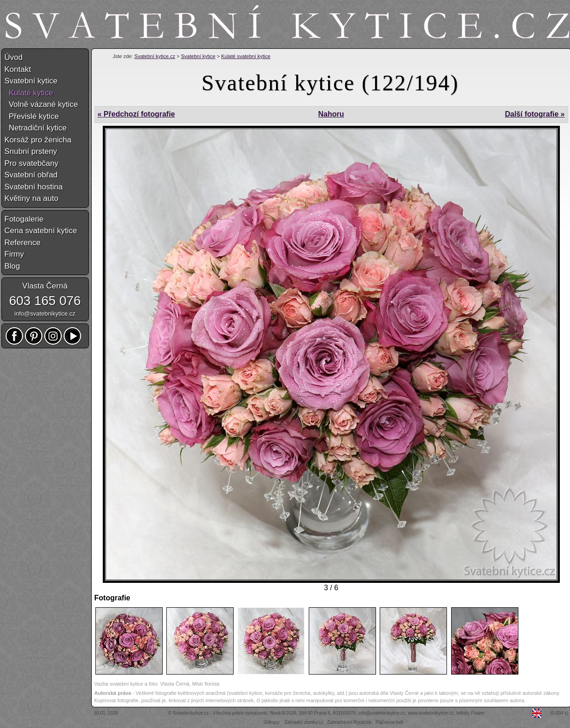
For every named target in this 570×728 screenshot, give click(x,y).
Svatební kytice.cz (155, 56)
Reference (23, 243)
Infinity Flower (470, 713)
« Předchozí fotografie (136, 114)
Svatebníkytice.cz (191, 713)
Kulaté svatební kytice (246, 56)
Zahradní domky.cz (304, 722)
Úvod (14, 57)
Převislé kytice (32, 116)
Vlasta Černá (45, 286)
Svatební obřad (31, 175)
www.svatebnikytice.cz (431, 713)
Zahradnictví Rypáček (350, 722)
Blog (12, 266)
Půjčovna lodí (389, 722)
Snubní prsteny (31, 151)
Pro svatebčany (32, 163)
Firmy (14, 254)
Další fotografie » (535, 114)
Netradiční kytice (36, 128)
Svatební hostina (34, 187)
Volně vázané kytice (41, 104)
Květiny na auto (32, 198)
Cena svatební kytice (41, 231)
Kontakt (18, 69)
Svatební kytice (198, 56)
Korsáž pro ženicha (38, 140)
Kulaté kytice (29, 93)
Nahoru (331, 114)
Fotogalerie (24, 219)
